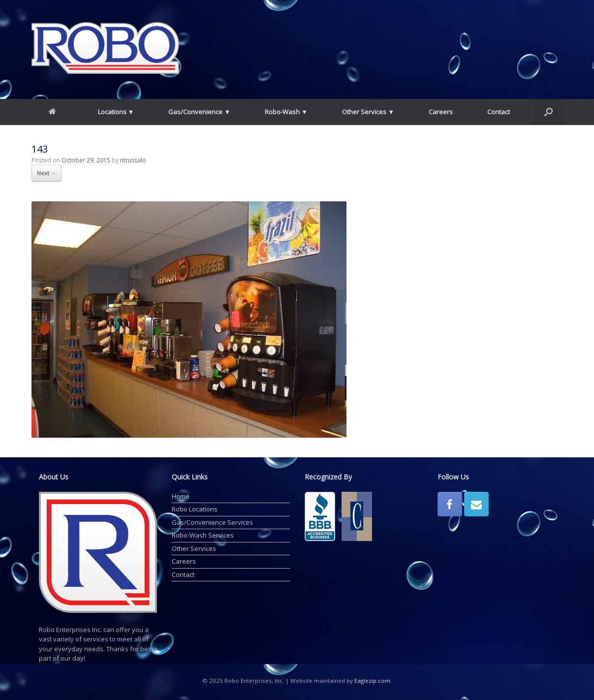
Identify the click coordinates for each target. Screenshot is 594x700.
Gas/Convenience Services (212, 522)
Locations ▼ (116, 112)
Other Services (194, 548)
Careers (441, 112)
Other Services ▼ (368, 112)
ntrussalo (133, 160)
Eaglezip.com (372, 681)
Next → (47, 173)
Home (181, 496)
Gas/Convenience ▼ (199, 112)
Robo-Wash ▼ (286, 112)
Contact (499, 112)
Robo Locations (195, 509)
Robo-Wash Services (203, 535)
